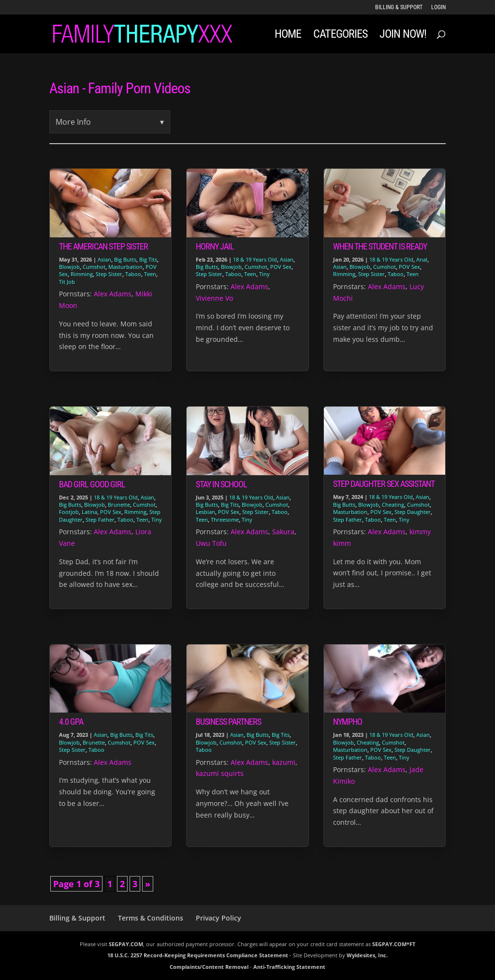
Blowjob (69, 267)
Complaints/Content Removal (209, 967)
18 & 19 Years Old (255, 259)
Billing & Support (399, 7)
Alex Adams (113, 294)
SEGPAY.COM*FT (394, 944)
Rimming (82, 274)
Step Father (100, 519)
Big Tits (148, 259)
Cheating (393, 505)
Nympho (348, 722)
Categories (340, 36)
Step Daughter (413, 512)
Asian (104, 259)
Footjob (69, 512)
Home (288, 36)
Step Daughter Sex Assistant (384, 484)
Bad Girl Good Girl (92, 484)
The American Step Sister (103, 246)
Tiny (264, 274)
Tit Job (67, 282)
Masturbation (125, 267)
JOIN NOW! (403, 36)
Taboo (133, 274)
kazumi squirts (220, 773)
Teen (150, 274)
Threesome (225, 519)
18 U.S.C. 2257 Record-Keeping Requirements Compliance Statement (198, 955)
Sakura (283, 532)
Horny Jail (215, 246)
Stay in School (221, 484)
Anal (422, 259)
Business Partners (228, 722)
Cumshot (94, 267)
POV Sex (281, 267)
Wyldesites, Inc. (367, 955)
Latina (89, 512)
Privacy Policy (218, 918)
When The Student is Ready (380, 246)
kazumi (284, 762)
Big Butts (125, 259)
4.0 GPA (71, 722)
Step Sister (109, 274)
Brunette (119, 505)
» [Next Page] (148, 884)
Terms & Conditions (151, 918)
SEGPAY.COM (126, 944)
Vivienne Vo (214, 298)
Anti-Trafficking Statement (289, 967)
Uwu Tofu (211, 543)
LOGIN (438, 7)
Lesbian (205, 512)
